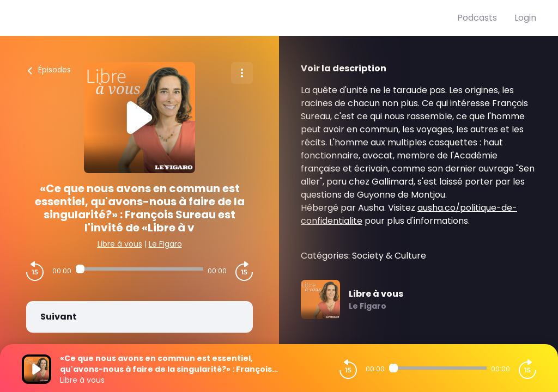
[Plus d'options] (242, 73)
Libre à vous (120, 244)
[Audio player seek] (139, 269)
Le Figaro (165, 244)
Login (525, 18)
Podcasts (477, 18)
